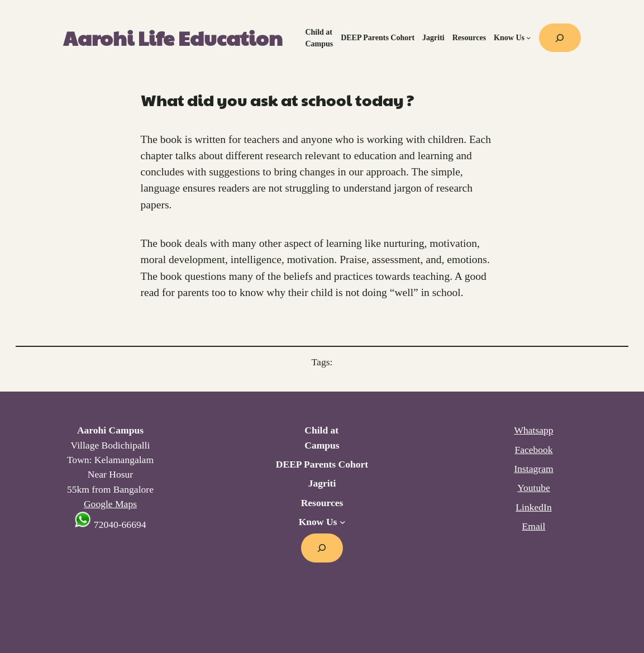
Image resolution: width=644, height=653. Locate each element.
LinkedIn (533, 507)
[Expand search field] (560, 38)
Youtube (534, 488)
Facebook (533, 450)
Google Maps (110, 504)
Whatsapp (533, 430)
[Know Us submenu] (528, 37)
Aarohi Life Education (173, 37)
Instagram (533, 469)
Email (534, 526)
